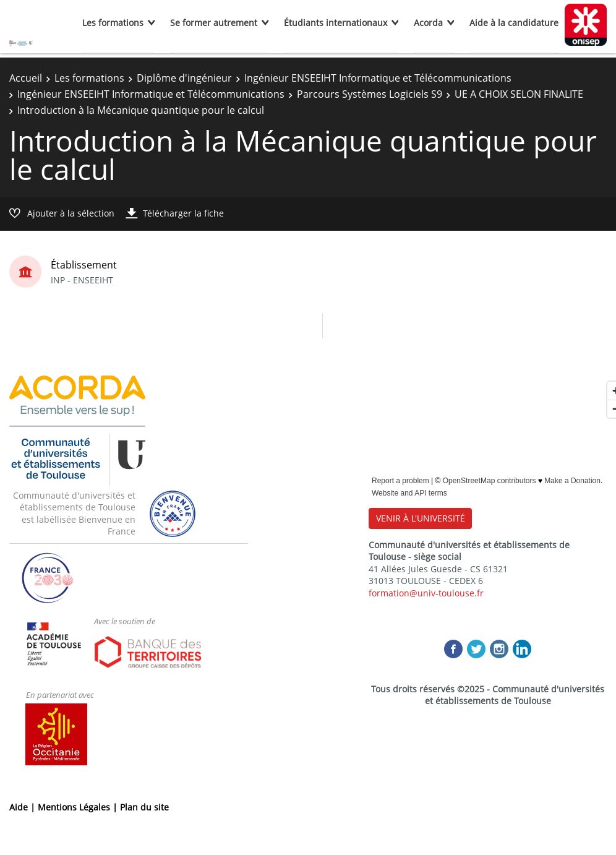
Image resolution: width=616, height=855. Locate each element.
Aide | (24, 807)
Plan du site (144, 807)
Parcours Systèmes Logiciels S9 (370, 94)
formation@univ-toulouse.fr (426, 593)
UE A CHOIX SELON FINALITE (519, 94)
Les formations (113, 23)
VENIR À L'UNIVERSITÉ (421, 518)
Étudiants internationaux (336, 23)
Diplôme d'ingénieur (184, 78)
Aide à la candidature (514, 23)
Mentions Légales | (79, 807)
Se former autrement (214, 23)
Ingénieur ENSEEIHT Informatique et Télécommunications (378, 78)
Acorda (428, 23)
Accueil (26, 78)
